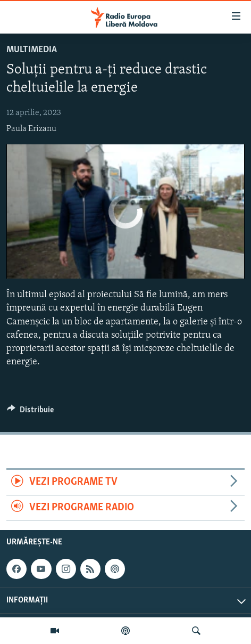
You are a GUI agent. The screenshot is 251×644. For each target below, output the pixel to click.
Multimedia (32, 50)
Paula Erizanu (31, 129)
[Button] (30, 412)
